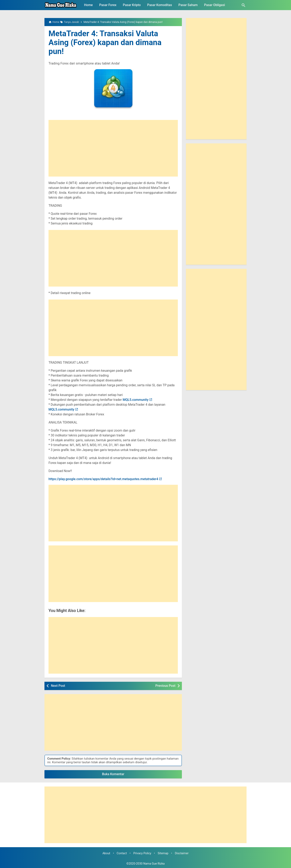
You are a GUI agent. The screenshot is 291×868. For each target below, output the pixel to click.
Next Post (58, 686)
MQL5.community (136, 400)
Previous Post (165, 686)
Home (88, 5)
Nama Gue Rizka (154, 864)
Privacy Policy (142, 853)
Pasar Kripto (132, 5)
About (106, 853)
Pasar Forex (108, 5)
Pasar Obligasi (215, 5)
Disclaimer (182, 853)
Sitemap (163, 853)
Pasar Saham (188, 5)
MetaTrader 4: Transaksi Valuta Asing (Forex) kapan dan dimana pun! (107, 42)
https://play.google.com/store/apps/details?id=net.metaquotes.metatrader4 (103, 479)
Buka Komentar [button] (113, 774)
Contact (122, 853)
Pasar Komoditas (160, 5)
